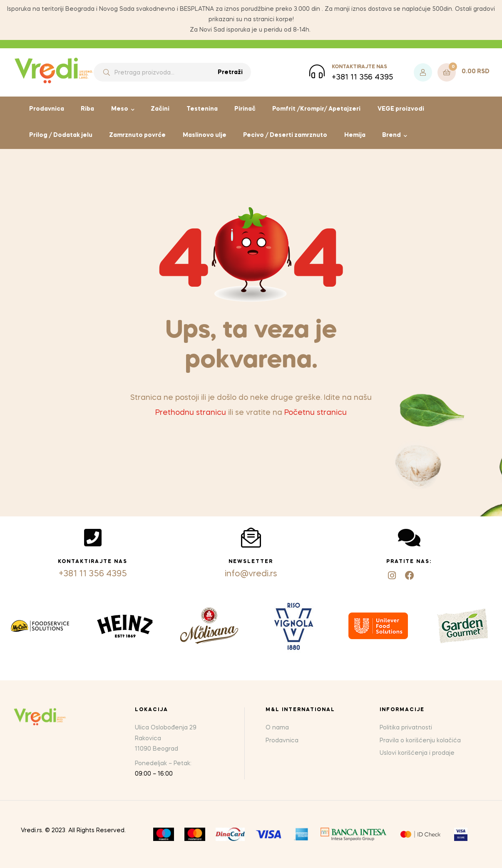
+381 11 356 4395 (93, 574)
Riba (87, 109)
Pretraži (230, 72)
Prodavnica (47, 109)
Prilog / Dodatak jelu (61, 135)
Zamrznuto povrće (137, 135)
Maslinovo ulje (205, 135)
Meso (120, 109)
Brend (391, 135)
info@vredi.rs (251, 574)
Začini (160, 109)
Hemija (355, 135)
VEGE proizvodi (401, 109)
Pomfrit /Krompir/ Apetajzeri (316, 109)
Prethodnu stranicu (191, 413)
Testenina (202, 109)
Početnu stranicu (316, 413)
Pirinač (245, 109)
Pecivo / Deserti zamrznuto (285, 135)
